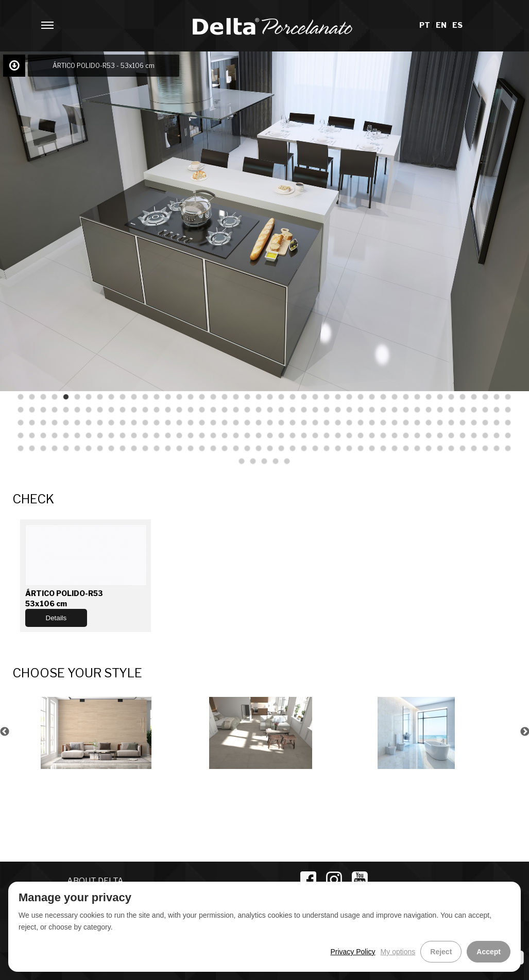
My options (398, 952)
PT (425, 25)
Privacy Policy (353, 952)
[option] (97, 732)
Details (56, 618)
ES (457, 25)
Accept (489, 952)
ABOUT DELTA (95, 881)
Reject (441, 952)
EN (442, 25)
